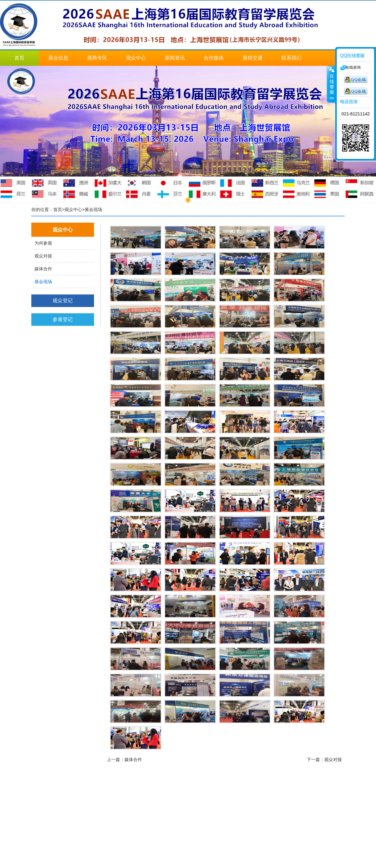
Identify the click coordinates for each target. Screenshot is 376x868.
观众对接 (43, 256)
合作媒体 (214, 58)
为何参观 (43, 243)
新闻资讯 (175, 58)
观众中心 (136, 58)
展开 (331, 84)
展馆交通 (253, 58)
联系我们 (291, 58)
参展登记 (63, 319)
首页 (19, 58)
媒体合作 (43, 269)
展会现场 (43, 282)
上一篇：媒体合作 (124, 760)
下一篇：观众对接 (324, 760)
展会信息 (58, 58)
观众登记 (63, 301)
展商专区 (97, 58)
